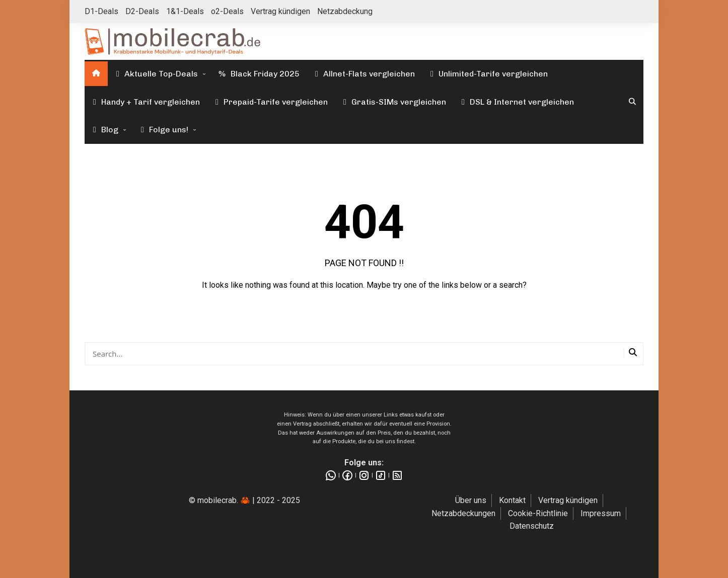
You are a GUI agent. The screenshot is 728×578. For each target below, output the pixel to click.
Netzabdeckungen (463, 513)
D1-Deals (101, 11)
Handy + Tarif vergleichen (145, 102)
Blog (104, 130)
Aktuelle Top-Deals (155, 74)
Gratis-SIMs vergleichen (393, 102)
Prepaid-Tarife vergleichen (270, 102)
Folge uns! (163, 130)
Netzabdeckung (345, 11)
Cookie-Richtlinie (538, 513)
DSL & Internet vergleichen (516, 102)
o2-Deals (227, 11)
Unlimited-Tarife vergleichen (487, 74)
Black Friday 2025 (258, 74)
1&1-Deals (185, 11)
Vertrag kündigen (280, 11)
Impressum (601, 513)
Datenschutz (532, 526)
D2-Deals (142, 11)
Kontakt (512, 500)
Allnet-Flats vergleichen (363, 74)
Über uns (471, 500)
